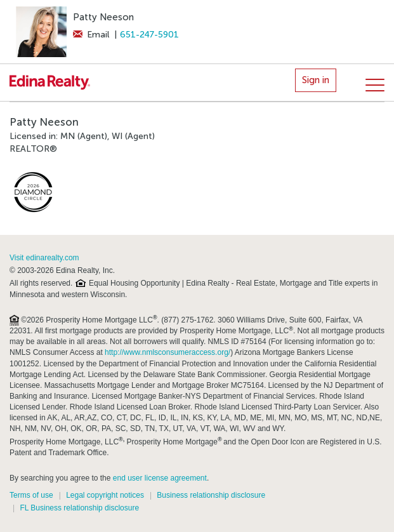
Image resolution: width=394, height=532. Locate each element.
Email (91, 35)
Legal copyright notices (105, 495)
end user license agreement (160, 478)
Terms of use (31, 495)
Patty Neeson (103, 17)
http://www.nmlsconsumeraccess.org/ (167, 352)
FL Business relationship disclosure (79, 508)
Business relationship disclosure (211, 495)
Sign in (316, 80)
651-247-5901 (149, 35)
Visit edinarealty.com (44, 258)
